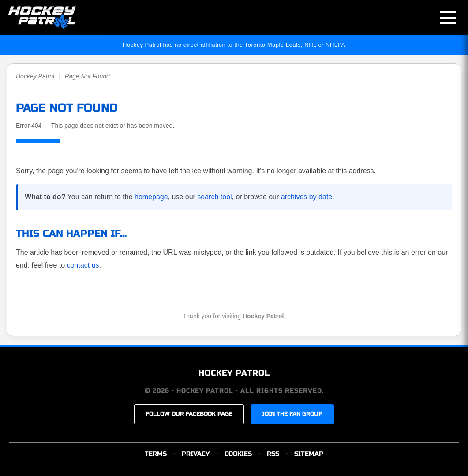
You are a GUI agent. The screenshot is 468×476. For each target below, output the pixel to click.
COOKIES (238, 454)
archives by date (307, 197)
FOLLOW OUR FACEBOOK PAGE (189, 414)
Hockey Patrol (35, 76)
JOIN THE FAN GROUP (292, 414)
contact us (83, 265)
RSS (273, 454)
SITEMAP (309, 454)
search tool (214, 197)
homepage (151, 197)
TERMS (156, 454)
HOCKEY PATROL (234, 373)
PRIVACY (196, 454)
